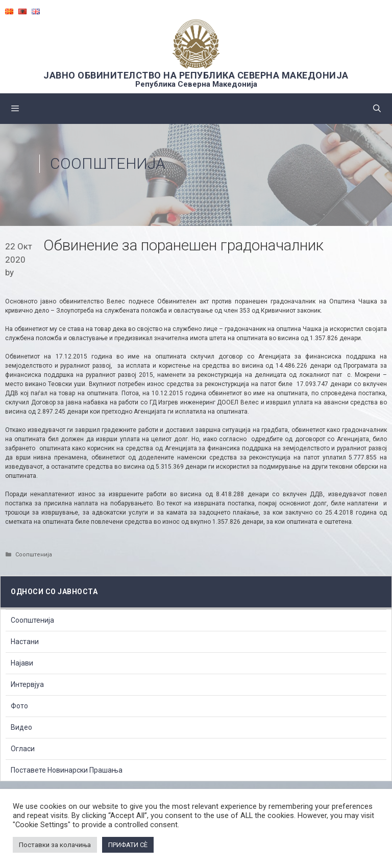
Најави (22, 663)
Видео (21, 727)
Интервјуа (27, 684)
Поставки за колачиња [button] (55, 845)
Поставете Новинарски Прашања (67, 770)
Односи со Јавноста (54, 592)
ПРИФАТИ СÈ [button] (128, 845)
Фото (19, 706)
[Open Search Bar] (377, 109)
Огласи (23, 749)
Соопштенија (108, 163)
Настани (25, 642)
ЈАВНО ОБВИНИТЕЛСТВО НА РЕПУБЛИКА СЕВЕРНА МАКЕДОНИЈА (196, 75)
